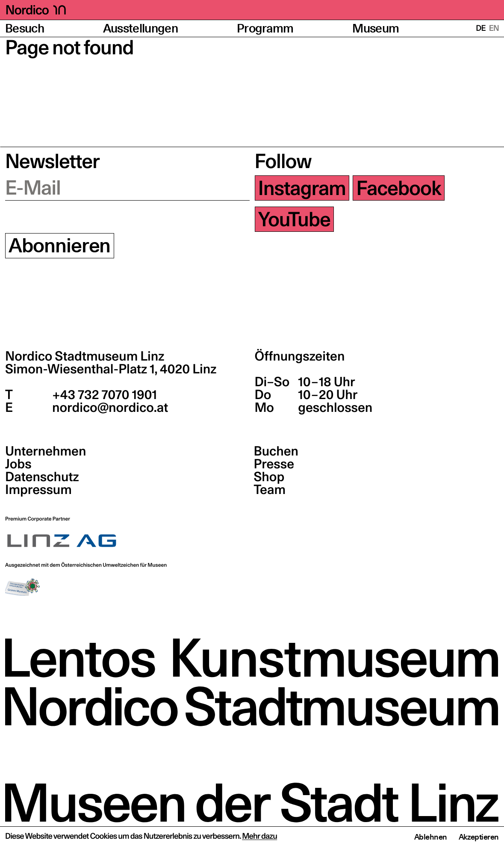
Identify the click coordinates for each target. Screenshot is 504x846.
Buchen (276, 451)
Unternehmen (46, 451)
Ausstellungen (140, 28)
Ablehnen (431, 837)
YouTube (294, 219)
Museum (376, 28)
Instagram (302, 188)
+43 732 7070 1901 (103, 395)
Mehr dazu (259, 837)
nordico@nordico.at (109, 408)
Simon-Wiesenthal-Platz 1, (111, 369)
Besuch (25, 28)
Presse (274, 464)
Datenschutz (42, 477)
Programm (265, 28)
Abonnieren (59, 246)
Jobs (18, 464)
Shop (269, 477)
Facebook (399, 188)
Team (270, 490)
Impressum (38, 490)
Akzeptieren (479, 837)
